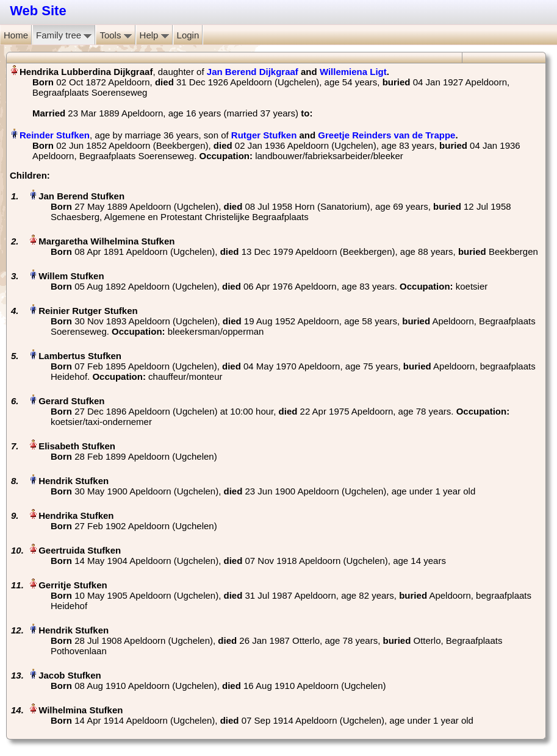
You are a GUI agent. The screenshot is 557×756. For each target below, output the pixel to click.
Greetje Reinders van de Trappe (386, 135)
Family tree (64, 35)
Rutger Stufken (264, 135)
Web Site (38, 11)
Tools (115, 35)
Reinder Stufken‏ (55, 135)
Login (188, 35)
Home (16, 35)
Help (154, 35)
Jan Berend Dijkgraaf (253, 72)
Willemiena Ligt (353, 72)
